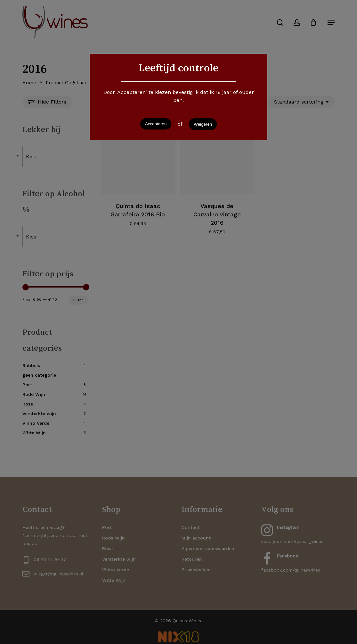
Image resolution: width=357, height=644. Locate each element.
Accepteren (156, 124)
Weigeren (203, 124)
